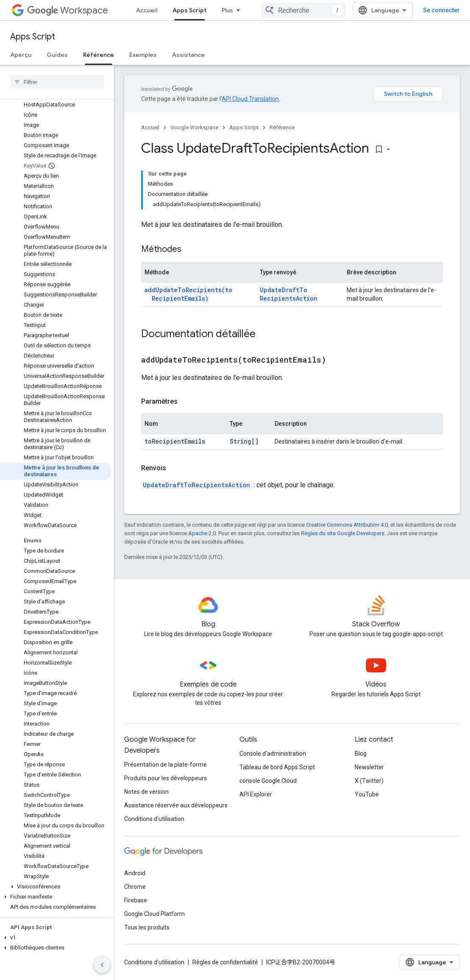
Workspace (68, 10)
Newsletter (369, 767)
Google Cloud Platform (154, 914)
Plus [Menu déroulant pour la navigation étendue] (227, 10)
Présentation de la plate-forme (165, 765)
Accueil (147, 10)
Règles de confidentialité (225, 962)
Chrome (135, 887)
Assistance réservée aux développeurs (176, 805)
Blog (361, 754)
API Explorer (256, 794)
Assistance (188, 55)
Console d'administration (273, 754)
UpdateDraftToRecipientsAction (289, 294)
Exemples (143, 55)
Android (135, 873)
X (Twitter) (369, 781)
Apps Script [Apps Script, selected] (189, 10)
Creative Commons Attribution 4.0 (347, 525)
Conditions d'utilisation (154, 819)
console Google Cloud (268, 781)
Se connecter (441, 10)
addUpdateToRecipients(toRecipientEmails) (188, 294)
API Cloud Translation (250, 99)
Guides (57, 55)
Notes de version (146, 792)
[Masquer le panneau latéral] (102, 965)
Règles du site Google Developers (343, 533)
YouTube (367, 794)
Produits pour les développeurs (165, 778)
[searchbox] (57, 82)
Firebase (136, 900)
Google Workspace (194, 127)
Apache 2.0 (202, 533)
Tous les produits (147, 927)
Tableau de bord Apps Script (277, 767)
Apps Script (33, 37)
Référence (282, 127)
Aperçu (21, 55)
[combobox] (303, 10)
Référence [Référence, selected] (99, 55)
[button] (55, 887)
